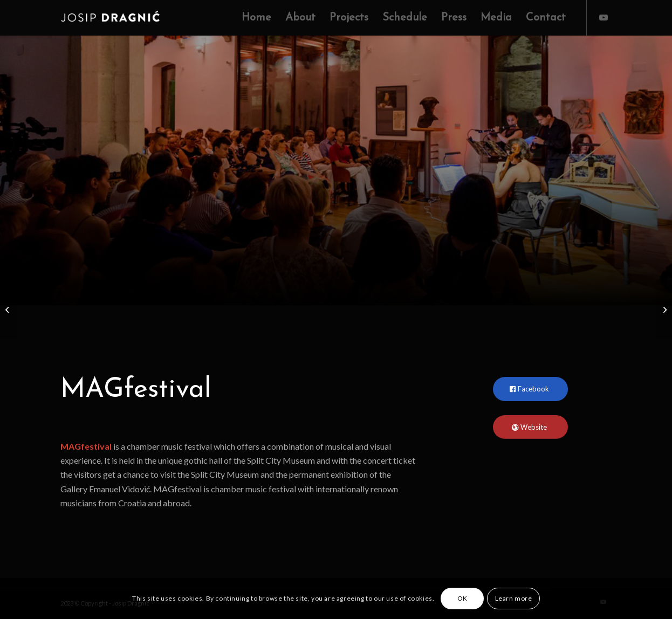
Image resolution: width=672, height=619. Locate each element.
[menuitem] (256, 18)
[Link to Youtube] (604, 17)
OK (462, 598)
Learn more (514, 598)
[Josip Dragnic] (116, 18)
